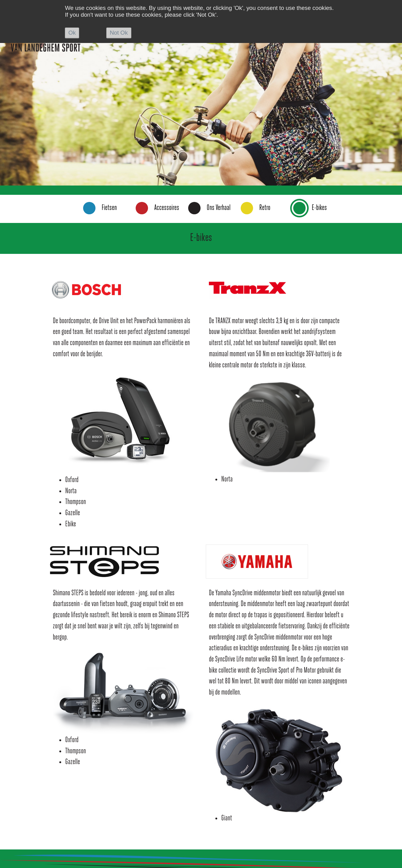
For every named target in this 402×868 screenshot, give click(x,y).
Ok (72, 33)
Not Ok (119, 33)
